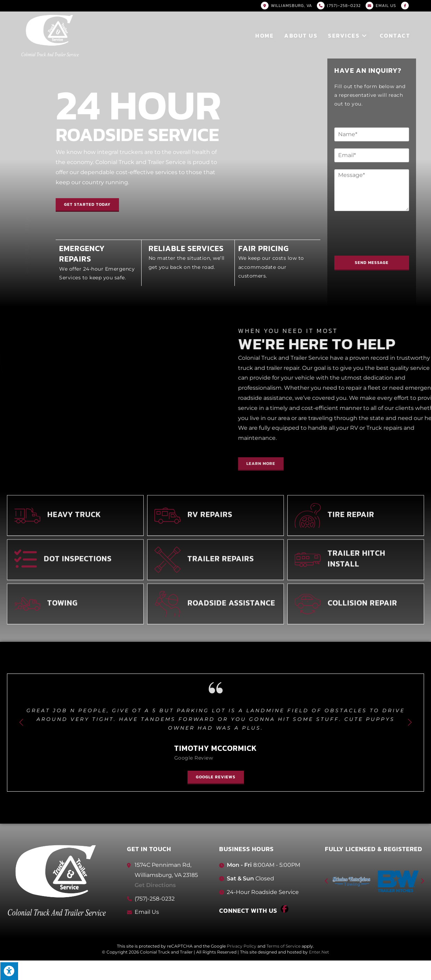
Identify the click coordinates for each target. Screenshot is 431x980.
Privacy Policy (242, 946)
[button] (87, 203)
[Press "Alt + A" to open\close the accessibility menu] (9, 971)
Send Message (374, 263)
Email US (386, 6)
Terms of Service (284, 946)
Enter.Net (319, 952)
